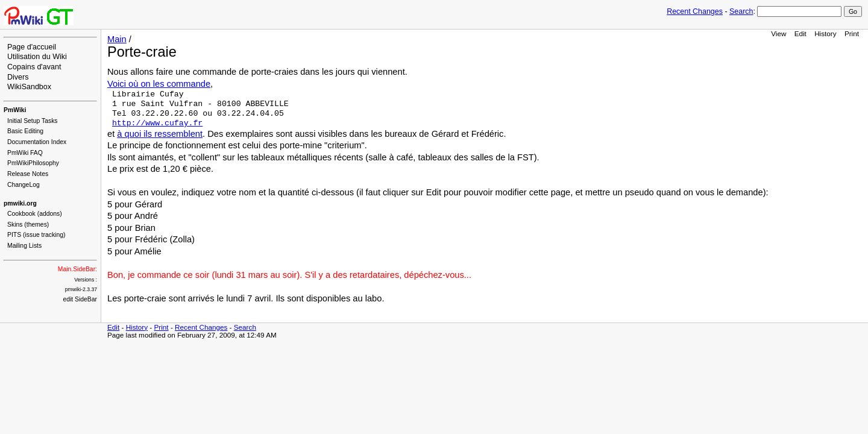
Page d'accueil (32, 47)
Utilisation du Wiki (37, 57)
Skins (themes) (28, 225)
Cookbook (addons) (35, 214)
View (778, 33)
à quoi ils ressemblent (160, 134)
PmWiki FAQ (25, 153)
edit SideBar (80, 299)
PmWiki (15, 110)
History (825, 33)
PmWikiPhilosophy (33, 163)
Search (741, 11)
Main (117, 39)
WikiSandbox (29, 87)
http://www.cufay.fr (157, 123)
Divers (18, 77)
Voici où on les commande (159, 84)
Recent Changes (695, 11)
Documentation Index (37, 142)
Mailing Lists (24, 246)
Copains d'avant (34, 67)
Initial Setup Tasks (33, 121)
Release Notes (28, 174)
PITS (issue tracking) (36, 235)
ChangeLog (24, 185)
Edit (800, 33)
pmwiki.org (20, 203)
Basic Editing (25, 131)
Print (852, 33)
